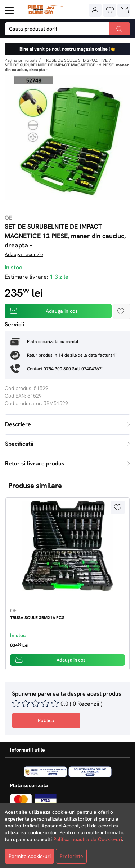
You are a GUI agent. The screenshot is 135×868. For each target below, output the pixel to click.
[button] (95, 10)
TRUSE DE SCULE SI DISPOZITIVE (76, 60)
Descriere (67, 424)
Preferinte (71, 856)
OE (8, 218)
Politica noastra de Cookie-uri (88, 839)
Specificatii (67, 444)
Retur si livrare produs (67, 463)
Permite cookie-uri (30, 856)
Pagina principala (21, 60)
